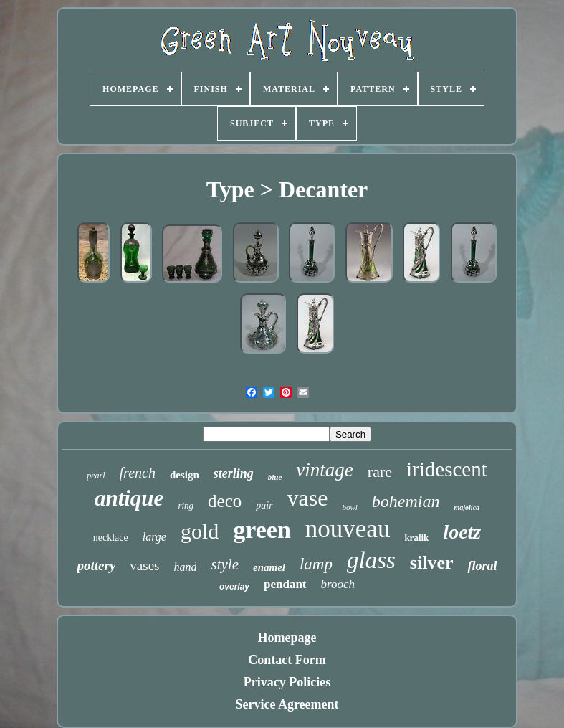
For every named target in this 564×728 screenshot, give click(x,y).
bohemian (406, 501)
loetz (462, 532)
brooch (338, 584)
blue (275, 477)
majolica (467, 507)
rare (380, 472)
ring (186, 505)
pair (264, 505)
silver (432, 563)
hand (185, 567)
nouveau (348, 529)
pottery (97, 566)
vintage (324, 470)
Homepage (287, 638)
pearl (96, 476)
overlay (234, 587)
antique (129, 498)
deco (225, 501)
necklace (111, 538)
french (138, 473)
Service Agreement (287, 704)
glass (371, 560)
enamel (269, 567)
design (185, 475)
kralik (416, 538)
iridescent (447, 469)
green (262, 530)
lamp (316, 564)
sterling (234, 473)
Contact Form (287, 660)
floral (482, 566)
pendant (285, 584)
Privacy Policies (287, 682)
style (224, 564)
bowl (349, 507)
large (154, 537)
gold (200, 531)
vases (144, 566)
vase (308, 498)
